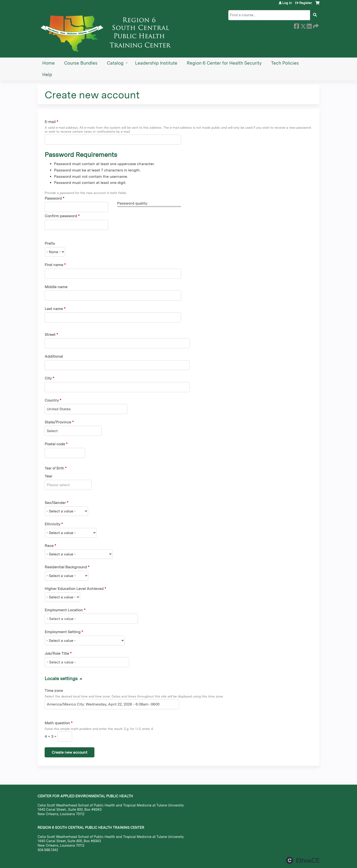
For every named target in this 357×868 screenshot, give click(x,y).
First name (54, 265)
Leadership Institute (156, 63)
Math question (57, 723)
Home (49, 63)
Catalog (115, 63)
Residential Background (66, 567)
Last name (54, 309)
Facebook (296, 25)
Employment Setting (63, 632)
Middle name (56, 287)
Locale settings (61, 678)
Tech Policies (285, 63)
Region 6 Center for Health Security (224, 63)
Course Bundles (81, 63)
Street (50, 335)
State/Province (58, 422)
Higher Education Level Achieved (74, 589)
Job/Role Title (57, 653)
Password (53, 198)
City (48, 378)
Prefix (50, 243)
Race (49, 546)
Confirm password (61, 216)
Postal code (55, 444)
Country (52, 400)
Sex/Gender (55, 503)
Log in (287, 3)
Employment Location (64, 610)
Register (306, 3)
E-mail (50, 122)
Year (49, 476)
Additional (54, 356)
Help (47, 75)
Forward (315, 25)
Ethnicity (52, 524)
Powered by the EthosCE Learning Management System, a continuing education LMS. (303, 860)
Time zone (54, 691)
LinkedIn (309, 25)
